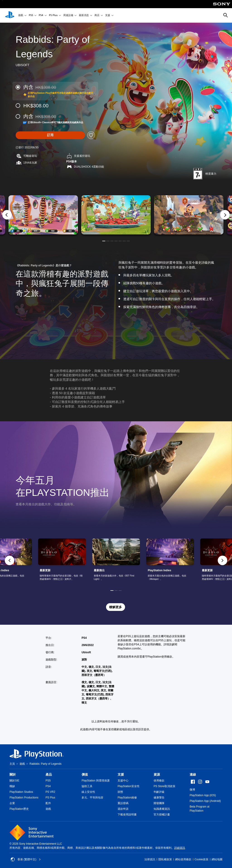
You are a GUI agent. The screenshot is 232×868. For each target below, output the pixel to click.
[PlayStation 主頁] (10, 15)
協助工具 (87, 786)
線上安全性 (88, 792)
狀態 (120, 792)
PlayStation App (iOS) (203, 795)
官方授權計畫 (162, 815)
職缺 (12, 786)
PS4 (41, 16)
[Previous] (7, 215)
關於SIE (14, 781)
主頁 (12, 764)
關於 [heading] (13, 774)
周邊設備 (68, 16)
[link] (116, 560)
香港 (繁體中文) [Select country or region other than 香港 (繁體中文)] (26, 859)
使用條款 (159, 781)
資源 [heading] (157, 774)
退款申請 (123, 809)
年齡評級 (159, 792)
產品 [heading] (49, 774)
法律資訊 (150, 859)
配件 (48, 803)
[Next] (225, 215)
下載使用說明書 (127, 815)
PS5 (31, 16)
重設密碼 (123, 803)
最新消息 (84, 16)
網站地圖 (217, 859)
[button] (104, 241)
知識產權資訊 (162, 809)
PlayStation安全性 (129, 786)
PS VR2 (50, 792)
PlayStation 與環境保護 (96, 781)
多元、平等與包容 (92, 798)
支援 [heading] (121, 774)
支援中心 (123, 781)
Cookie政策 (202, 859)
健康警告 (159, 798)
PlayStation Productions (24, 798)
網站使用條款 (183, 859)
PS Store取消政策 (164, 786)
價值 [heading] (85, 774)
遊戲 (21, 16)
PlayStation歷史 (19, 809)
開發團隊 (159, 803)
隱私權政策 (165, 859)
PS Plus (53, 16)
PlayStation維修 (127, 798)
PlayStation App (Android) (205, 801)
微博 (192, 790)
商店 (97, 16)
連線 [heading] (193, 774)
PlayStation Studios (21, 792)
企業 (12, 803)
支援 (108, 16)
